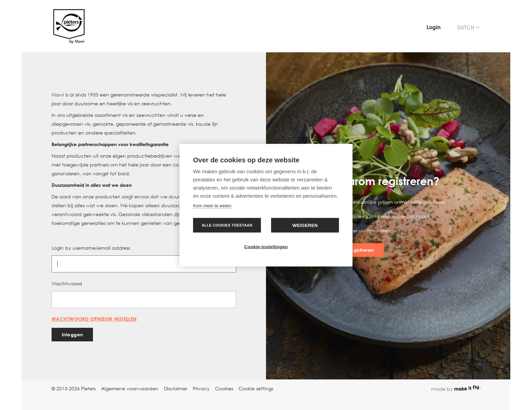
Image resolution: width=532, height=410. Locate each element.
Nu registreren (357, 250)
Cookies (224, 388)
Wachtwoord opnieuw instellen (94, 319)
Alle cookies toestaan (227, 225)
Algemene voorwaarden (130, 388)
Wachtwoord (67, 283)
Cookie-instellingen (266, 246)
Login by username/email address (91, 248)
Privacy (201, 388)
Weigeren (305, 225)
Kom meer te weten (212, 205)
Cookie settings (256, 388)
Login (434, 27)
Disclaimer (176, 388)
